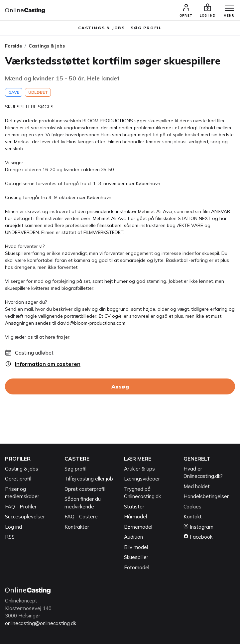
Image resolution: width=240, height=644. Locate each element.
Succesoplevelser (25, 517)
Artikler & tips (139, 469)
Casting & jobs (22, 469)
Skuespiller (136, 557)
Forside (13, 46)
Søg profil (75, 469)
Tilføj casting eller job (89, 479)
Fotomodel (137, 567)
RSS (10, 537)
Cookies (192, 507)
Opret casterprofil (85, 489)
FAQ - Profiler (21, 507)
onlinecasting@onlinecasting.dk (41, 623)
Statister (134, 507)
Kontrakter (77, 527)
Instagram (198, 527)
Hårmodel (135, 517)
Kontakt (193, 517)
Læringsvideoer (142, 479)
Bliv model (136, 547)
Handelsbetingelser (206, 496)
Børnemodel (138, 527)
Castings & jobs (102, 28)
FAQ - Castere (81, 517)
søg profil (146, 28)
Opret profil (18, 479)
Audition (133, 537)
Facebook (198, 537)
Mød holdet (197, 486)
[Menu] (229, 9)
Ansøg (120, 386)
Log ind (13, 527)
